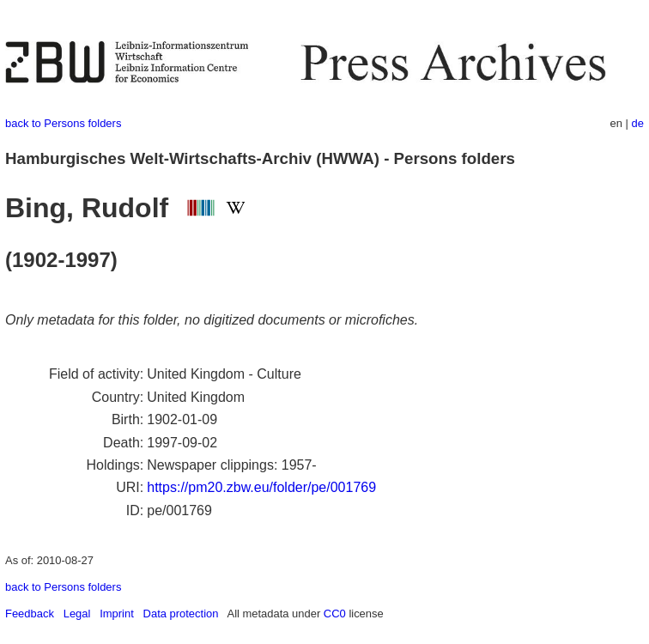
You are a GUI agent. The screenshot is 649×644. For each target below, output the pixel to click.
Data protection (181, 614)
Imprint (117, 614)
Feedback (30, 614)
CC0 (335, 614)
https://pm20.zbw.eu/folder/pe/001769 (261, 487)
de (638, 123)
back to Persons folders (63, 123)
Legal (77, 614)
